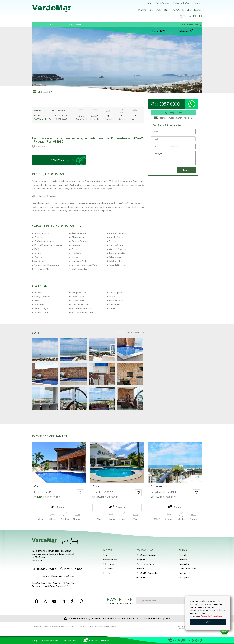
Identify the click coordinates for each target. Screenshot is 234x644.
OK (208, 622)
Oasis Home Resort (146, 564)
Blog (197, 10)
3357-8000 (44, 569)
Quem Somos (162, 3)
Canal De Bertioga (188, 568)
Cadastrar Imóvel (181, 3)
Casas (106, 555)
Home (149, 3)
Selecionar (186, 31)
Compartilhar (173, 113)
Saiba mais (37, 560)
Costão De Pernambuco (148, 573)
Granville (141, 577)
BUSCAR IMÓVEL (191, 25)
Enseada (183, 555)
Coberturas (108, 564)
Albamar (141, 568)
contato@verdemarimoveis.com (59, 576)
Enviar (186, 170)
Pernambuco (185, 564)
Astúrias (183, 560)
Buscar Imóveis (50, 640)
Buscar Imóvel (181, 10)
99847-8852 (72, 569)
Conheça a (62, 160)
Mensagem (173, 158)
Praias (142, 10)
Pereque (183, 573)
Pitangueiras (185, 577)
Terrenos (107, 573)
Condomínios (159, 10)
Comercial (108, 568)
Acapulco (141, 560)
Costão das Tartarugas (148, 555)
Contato (198, 3)
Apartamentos (110, 560)
